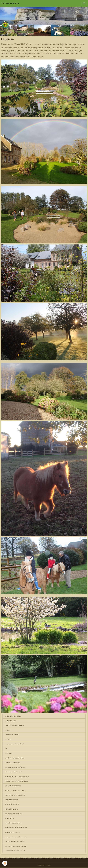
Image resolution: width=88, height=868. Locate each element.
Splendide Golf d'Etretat (13, 786)
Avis (6, 749)
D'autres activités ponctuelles (15, 842)
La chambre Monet (11, 721)
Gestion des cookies (44, 865)
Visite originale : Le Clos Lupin (15, 795)
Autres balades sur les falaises (15, 767)
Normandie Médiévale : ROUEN (15, 851)
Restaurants (9, 753)
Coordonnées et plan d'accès (15, 744)
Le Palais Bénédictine (12, 804)
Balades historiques (11, 809)
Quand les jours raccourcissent (15, 846)
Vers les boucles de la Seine (14, 814)
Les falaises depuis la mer (13, 772)
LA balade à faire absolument (14, 758)
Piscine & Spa (9, 818)
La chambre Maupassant (13, 716)
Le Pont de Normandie (12, 832)
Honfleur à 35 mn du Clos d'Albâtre (16, 781)
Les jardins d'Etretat (11, 800)
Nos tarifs (8, 739)
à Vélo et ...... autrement (12, 763)
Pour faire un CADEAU (12, 735)
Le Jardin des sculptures (13, 823)
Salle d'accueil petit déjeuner (14, 725)
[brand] (10, 3)
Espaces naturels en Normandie (15, 837)
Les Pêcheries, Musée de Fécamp (16, 828)
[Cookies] (5, 863)
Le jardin (8, 730)
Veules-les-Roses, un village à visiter (17, 777)
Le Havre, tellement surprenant (15, 790)
